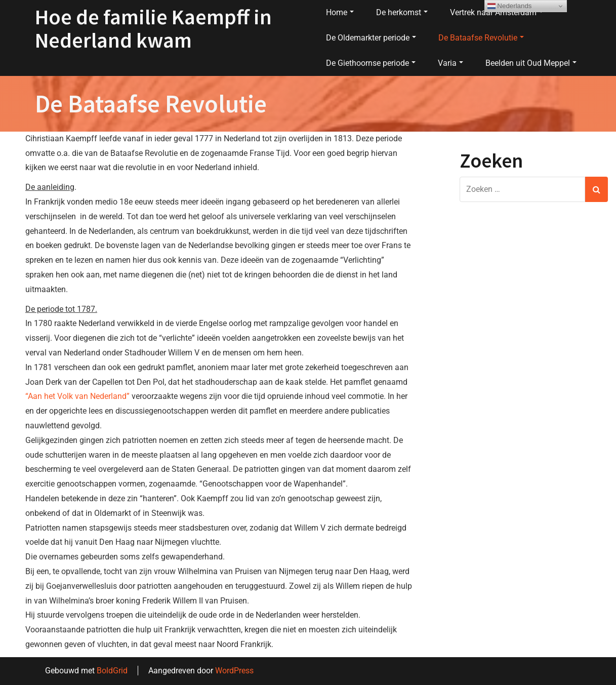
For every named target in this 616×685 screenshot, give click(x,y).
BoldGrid (112, 671)
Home (340, 12)
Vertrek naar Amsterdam (497, 12)
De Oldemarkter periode (371, 38)
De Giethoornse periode (371, 63)
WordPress (234, 671)
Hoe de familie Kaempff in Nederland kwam (153, 28)
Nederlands (510, 6)
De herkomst (402, 12)
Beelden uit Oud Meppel (531, 63)
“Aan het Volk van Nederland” (77, 396)
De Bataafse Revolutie (481, 38)
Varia (450, 63)
